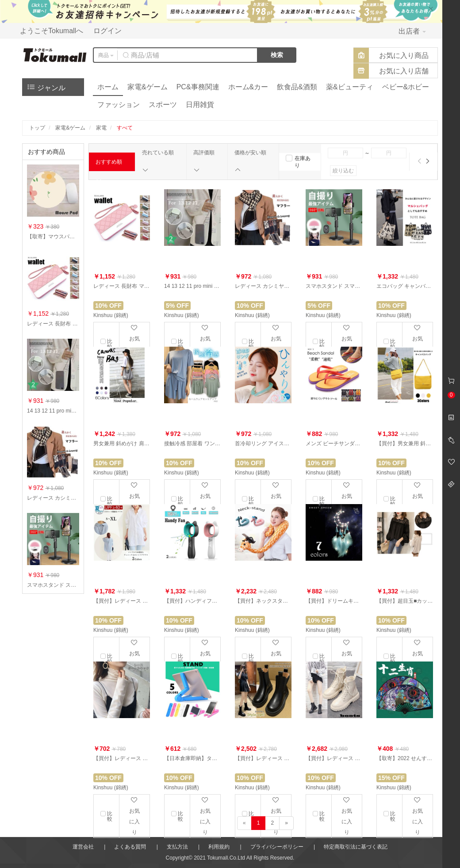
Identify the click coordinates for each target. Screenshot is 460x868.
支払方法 (177, 847)
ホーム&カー (248, 87)
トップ (37, 128)
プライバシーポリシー (277, 847)
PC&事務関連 (198, 87)
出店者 (412, 31)
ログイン (107, 31)
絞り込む (343, 171)
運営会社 (83, 847)
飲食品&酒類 (297, 87)
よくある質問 (130, 847)
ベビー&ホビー (406, 87)
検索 (277, 55)
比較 (110, 816)
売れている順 (158, 161)
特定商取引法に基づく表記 (356, 847)
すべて (125, 128)
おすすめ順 (109, 165)
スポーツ (163, 105)
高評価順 (204, 161)
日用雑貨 (200, 105)
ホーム (108, 87)
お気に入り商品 (404, 55)
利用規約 (219, 847)
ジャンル (46, 87)
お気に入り (134, 816)
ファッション (119, 105)
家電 (101, 128)
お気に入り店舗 (404, 71)
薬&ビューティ (350, 87)
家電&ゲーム (148, 87)
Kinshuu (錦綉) (111, 315)
